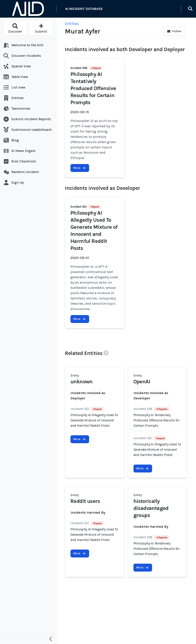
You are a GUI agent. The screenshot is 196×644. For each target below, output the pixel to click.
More (79, 168)
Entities (72, 24)
